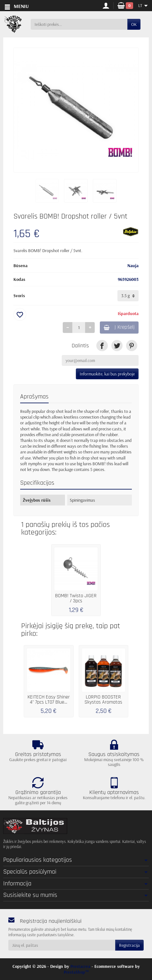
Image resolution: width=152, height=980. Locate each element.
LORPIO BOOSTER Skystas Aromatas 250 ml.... (103, 702)
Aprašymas (34, 397)
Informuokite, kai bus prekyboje (107, 374)
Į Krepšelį (119, 327)
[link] (102, 346)
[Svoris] (128, 296)
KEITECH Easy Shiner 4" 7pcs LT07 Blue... (49, 700)
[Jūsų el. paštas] (62, 945)
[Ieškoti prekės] (79, 24)
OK (134, 24)
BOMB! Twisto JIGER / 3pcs (76, 598)
